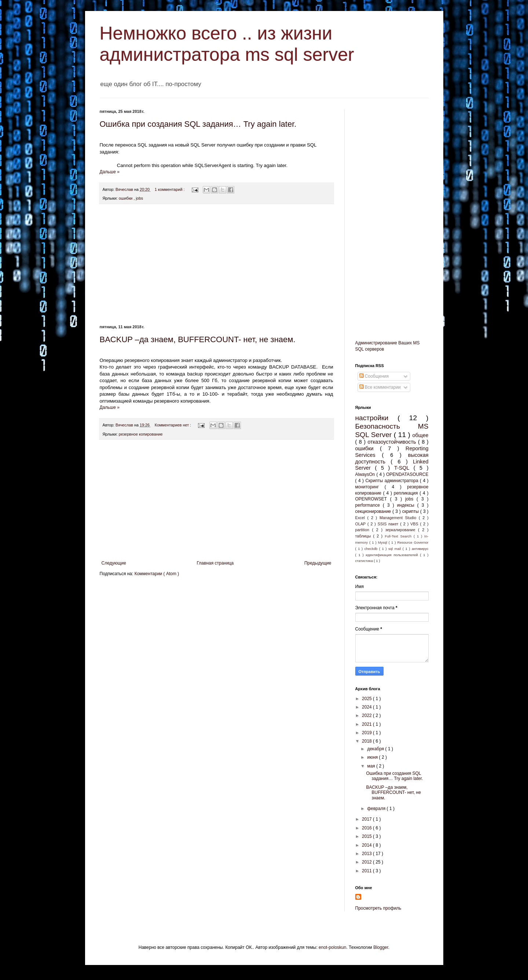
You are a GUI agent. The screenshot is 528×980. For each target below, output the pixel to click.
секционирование (374, 511)
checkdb (372, 549)
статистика (365, 561)
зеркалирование (402, 530)
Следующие (114, 563)
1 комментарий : (170, 189)
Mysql (383, 542)
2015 (367, 836)
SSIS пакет (389, 524)
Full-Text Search (399, 536)
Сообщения (374, 376)
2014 (367, 845)
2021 (367, 724)
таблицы (364, 536)
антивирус (420, 549)
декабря (376, 749)
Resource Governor (413, 542)
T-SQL (404, 468)
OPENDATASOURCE (407, 474)
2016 (367, 828)
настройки (377, 418)
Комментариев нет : (173, 425)
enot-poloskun (332, 947)
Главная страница (215, 563)
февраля (377, 809)
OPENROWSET (373, 499)
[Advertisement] (217, 265)
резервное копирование (141, 434)
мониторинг (370, 487)
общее (421, 435)
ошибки (126, 198)
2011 (367, 871)
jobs (139, 198)
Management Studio (399, 518)
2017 (367, 819)
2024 (367, 707)
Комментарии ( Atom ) (157, 574)
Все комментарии (380, 387)
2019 (367, 733)
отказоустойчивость (393, 442)
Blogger (381, 947)
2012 (367, 862)
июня (373, 757)
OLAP (361, 524)
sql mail (395, 549)
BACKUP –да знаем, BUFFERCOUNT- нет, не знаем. (198, 339)
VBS (415, 524)
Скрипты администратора (393, 481)
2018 (367, 741)
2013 (367, 854)
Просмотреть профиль (378, 908)
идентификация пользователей (393, 555)
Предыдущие (318, 563)
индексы (407, 505)
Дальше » (110, 172)
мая (372, 766)
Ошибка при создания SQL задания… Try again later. (198, 124)
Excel (361, 518)
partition (364, 530)
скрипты (411, 511)
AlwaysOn (366, 474)
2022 (367, 715)
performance (369, 505)
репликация (407, 493)
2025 (367, 699)
